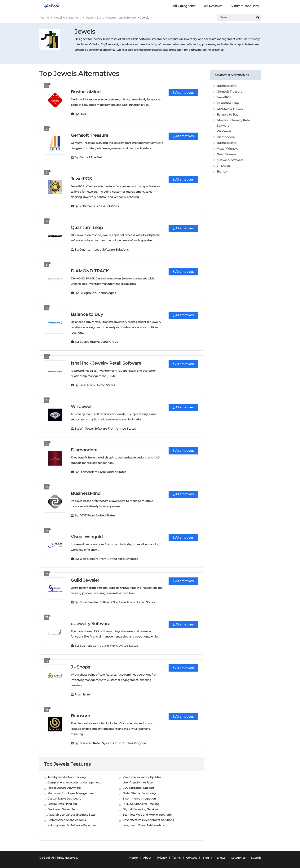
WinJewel (81, 407)
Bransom (80, 716)
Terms (176, 858)
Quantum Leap (87, 228)
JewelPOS (81, 179)
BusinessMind (86, 92)
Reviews (220, 858)
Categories (238, 858)
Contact (192, 858)
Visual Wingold (87, 537)
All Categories (184, 6)
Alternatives (183, 93)
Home (45, 18)
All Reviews (213, 6)
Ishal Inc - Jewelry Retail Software (106, 363)
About (147, 858)
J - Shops (80, 667)
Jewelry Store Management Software (111, 18)
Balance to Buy (87, 314)
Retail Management (67, 18)
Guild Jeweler (85, 580)
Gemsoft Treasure (90, 135)
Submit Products (245, 6)
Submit (256, 858)
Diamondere (84, 450)
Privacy (162, 858)
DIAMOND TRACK (90, 271)
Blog (206, 858)
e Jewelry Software (90, 624)
